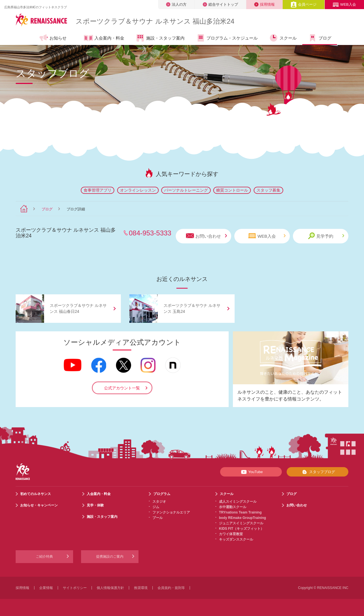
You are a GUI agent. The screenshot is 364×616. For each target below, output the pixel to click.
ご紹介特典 (44, 557)
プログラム (162, 494)
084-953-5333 (150, 233)
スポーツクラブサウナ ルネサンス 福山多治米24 (155, 21)
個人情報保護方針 (110, 588)
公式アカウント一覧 (122, 388)
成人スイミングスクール (238, 502)
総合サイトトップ (220, 4)
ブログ (320, 38)
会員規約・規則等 (171, 588)
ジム (156, 507)
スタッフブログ (318, 472)
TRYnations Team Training (240, 512)
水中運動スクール (233, 507)
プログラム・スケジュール (227, 38)
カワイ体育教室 (231, 534)
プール (158, 518)
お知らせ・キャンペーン (39, 505)
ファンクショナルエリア (171, 512)
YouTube (251, 472)
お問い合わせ (206, 236)
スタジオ (159, 502)
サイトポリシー (75, 588)
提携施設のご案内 (110, 557)
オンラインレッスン (138, 190)
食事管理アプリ (98, 190)
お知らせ (53, 38)
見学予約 (326, 236)
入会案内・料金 (104, 38)
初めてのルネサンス (36, 494)
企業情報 (46, 588)
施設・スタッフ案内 (160, 38)
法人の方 (176, 4)
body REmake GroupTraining (242, 518)
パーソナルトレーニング (186, 190)
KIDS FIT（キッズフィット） (241, 529)
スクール (283, 38)
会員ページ (304, 4)
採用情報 (264, 4)
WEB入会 (344, 4)
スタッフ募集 (268, 190)
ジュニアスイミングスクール (241, 523)
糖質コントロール (232, 190)
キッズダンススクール (236, 539)
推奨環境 (141, 588)
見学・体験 (95, 505)
